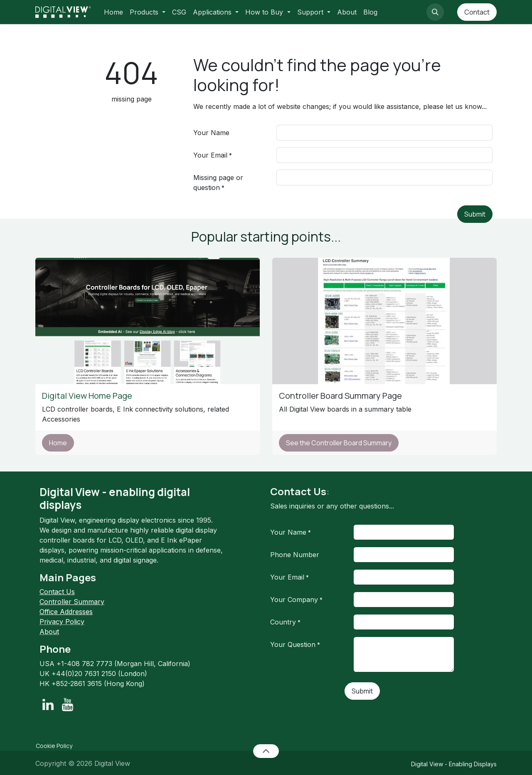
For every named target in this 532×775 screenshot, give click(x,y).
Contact (477, 12)
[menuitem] (113, 12)
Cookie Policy (54, 746)
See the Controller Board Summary (339, 443)
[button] (435, 12)
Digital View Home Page (88, 396)
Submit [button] (475, 214)
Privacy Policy (62, 622)
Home (58, 443)
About (49, 632)
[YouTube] (68, 705)
